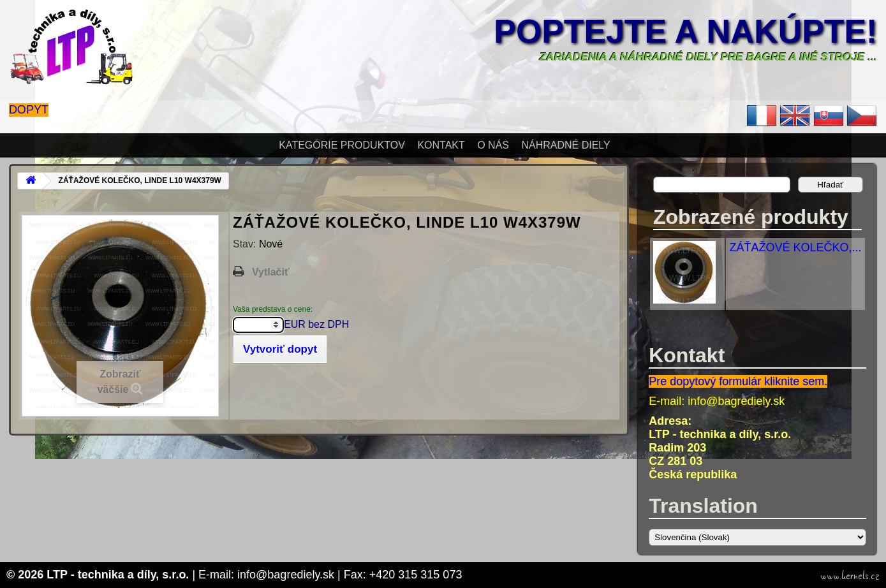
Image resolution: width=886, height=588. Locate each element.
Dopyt (29, 110)
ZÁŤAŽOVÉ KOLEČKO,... (795, 247)
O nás (493, 145)
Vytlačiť (271, 272)
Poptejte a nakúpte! (685, 31)
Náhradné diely (565, 145)
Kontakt (441, 145)
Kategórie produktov (342, 145)
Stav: (246, 244)
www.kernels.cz (850, 576)
